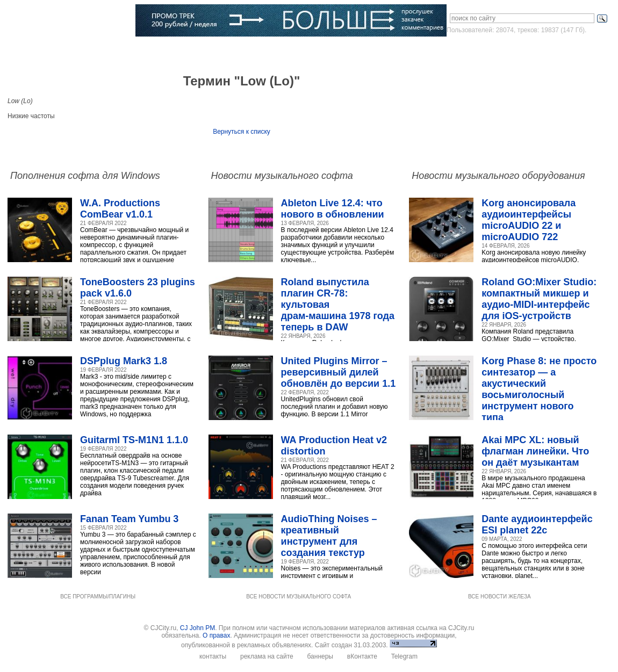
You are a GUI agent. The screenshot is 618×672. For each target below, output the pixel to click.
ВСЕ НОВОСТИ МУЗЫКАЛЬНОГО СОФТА (299, 597)
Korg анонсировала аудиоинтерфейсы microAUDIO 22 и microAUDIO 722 (529, 220)
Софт (67, 51)
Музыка (100, 51)
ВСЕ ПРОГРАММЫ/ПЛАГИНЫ (98, 597)
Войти (512, 50)
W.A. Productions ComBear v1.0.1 (120, 209)
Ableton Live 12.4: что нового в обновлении (333, 209)
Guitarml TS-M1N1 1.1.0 (134, 440)
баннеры (320, 656)
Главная (33, 51)
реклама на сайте (267, 656)
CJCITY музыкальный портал (70, 21)
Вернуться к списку (242, 132)
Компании (261, 51)
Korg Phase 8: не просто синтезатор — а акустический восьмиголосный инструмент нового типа (539, 389)
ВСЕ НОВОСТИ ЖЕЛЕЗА (500, 597)
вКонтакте (362, 656)
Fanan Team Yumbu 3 (129, 519)
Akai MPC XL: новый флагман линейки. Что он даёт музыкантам (535, 451)
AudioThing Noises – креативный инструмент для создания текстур (329, 536)
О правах (216, 635)
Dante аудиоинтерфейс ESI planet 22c (537, 525)
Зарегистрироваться (565, 50)
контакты (213, 656)
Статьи (136, 51)
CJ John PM (197, 628)
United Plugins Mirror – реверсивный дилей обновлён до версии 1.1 (339, 372)
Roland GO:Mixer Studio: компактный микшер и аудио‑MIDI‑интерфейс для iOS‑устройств (539, 299)
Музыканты (176, 51)
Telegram (404, 656)
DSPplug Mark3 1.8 (124, 361)
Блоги (298, 51)
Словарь (220, 51)
